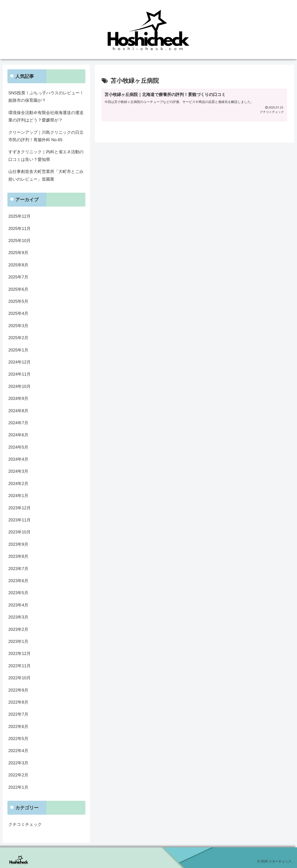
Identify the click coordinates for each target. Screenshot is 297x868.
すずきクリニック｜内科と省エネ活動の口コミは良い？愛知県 (46, 156)
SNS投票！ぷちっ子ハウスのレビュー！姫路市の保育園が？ (46, 97)
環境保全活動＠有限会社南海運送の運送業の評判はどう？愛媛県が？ (46, 116)
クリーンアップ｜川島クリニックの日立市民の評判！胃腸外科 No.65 (46, 136)
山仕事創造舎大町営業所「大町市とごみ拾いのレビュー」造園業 (46, 175)
